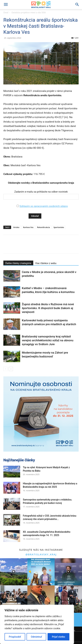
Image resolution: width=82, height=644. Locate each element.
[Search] (77, 5)
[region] (37, 624)
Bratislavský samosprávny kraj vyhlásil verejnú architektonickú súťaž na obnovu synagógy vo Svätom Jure (48, 340)
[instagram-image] (14, 572)
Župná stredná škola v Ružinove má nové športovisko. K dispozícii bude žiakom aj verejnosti (48, 308)
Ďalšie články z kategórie (18, 263)
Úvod (6, 13)
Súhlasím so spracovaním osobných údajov (44, 206)
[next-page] (11, 369)
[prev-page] (5, 369)
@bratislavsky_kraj (41, 554)
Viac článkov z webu (46, 263)
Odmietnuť (36, 637)
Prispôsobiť (15, 637)
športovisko (59, 227)
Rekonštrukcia (44, 227)
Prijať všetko (58, 637)
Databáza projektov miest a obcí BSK (29, 13)
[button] (6, 5)
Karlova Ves (28, 227)
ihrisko (16, 227)
